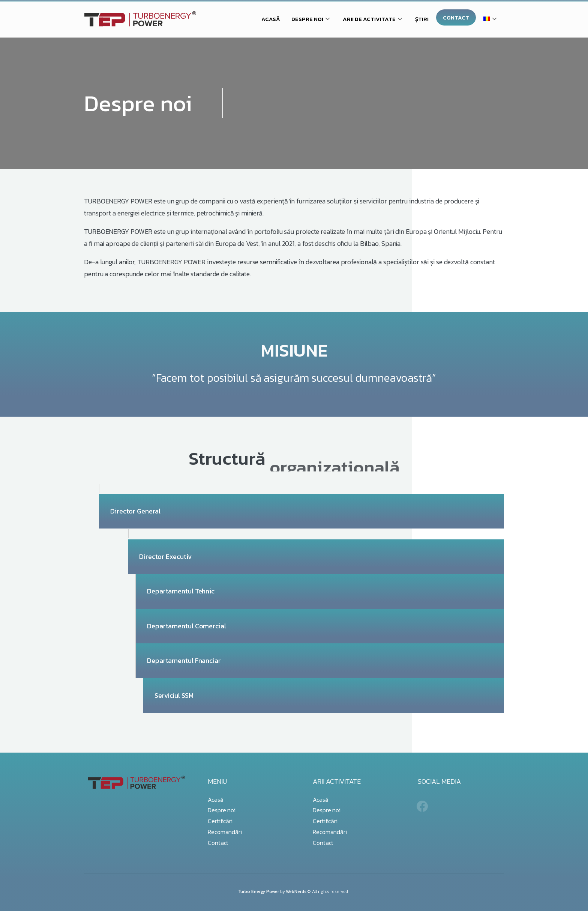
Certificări (220, 821)
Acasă (216, 800)
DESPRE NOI (311, 19)
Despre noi (222, 810)
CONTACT (456, 17)
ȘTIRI (422, 19)
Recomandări (225, 832)
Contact (218, 843)
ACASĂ (271, 19)
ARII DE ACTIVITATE (373, 19)
